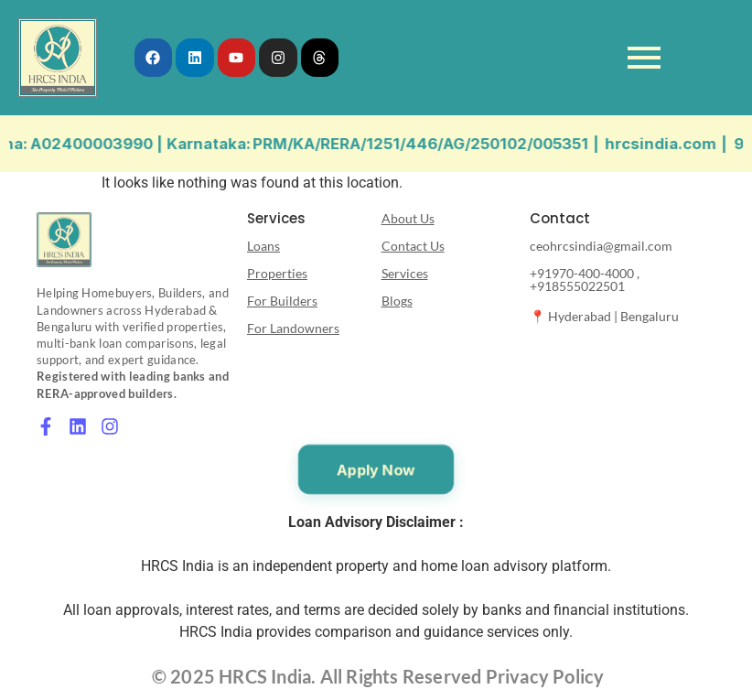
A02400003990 (109, 144)
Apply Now (376, 469)
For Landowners (293, 328)
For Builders (282, 301)
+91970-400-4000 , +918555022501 (585, 280)
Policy (576, 676)
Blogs (397, 301)
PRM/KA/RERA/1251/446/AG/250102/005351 (438, 144)
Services (405, 273)
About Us (408, 218)
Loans (263, 246)
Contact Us (413, 246)
